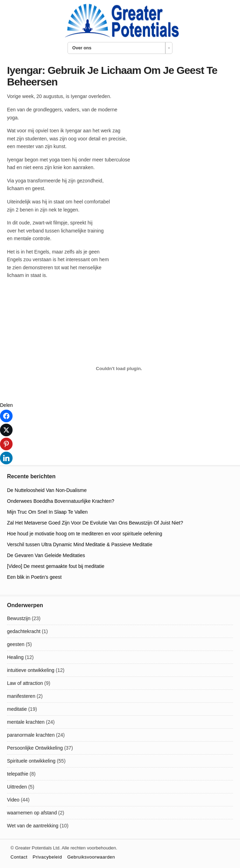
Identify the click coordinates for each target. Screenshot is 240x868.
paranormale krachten (31, 735)
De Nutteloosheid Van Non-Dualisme (47, 490)
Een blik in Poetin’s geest (34, 577)
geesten (16, 644)
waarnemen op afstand (32, 813)
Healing (15, 657)
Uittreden (17, 787)
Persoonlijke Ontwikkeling (35, 748)
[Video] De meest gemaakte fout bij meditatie (56, 566)
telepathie (18, 774)
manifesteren (21, 696)
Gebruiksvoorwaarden (91, 857)
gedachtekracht (24, 631)
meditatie (17, 709)
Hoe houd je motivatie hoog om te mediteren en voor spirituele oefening (85, 534)
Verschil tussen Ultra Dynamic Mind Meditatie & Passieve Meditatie (80, 544)
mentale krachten (26, 722)
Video (13, 800)
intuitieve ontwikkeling (31, 670)
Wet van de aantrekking (33, 826)
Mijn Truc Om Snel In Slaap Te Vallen (47, 512)
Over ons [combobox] (82, 48)
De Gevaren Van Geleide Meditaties (46, 555)
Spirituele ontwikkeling (31, 761)
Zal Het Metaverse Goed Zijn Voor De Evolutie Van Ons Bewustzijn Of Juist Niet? (95, 523)
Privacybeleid (47, 857)
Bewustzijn (19, 618)
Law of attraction (25, 683)
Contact (19, 857)
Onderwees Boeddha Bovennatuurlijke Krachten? (61, 501)
